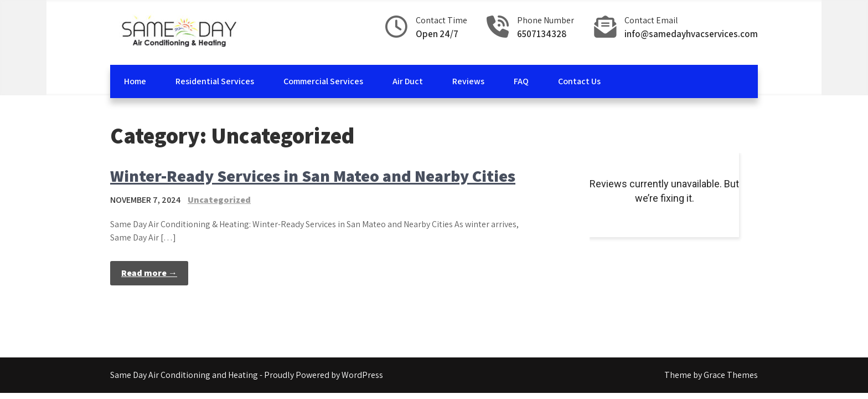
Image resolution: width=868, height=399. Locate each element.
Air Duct (408, 81)
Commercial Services (323, 81)
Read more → (149, 273)
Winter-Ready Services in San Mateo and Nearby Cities (313, 176)
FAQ (521, 81)
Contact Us (579, 81)
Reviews (468, 81)
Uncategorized (219, 200)
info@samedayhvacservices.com (691, 34)
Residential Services (215, 81)
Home (135, 81)
